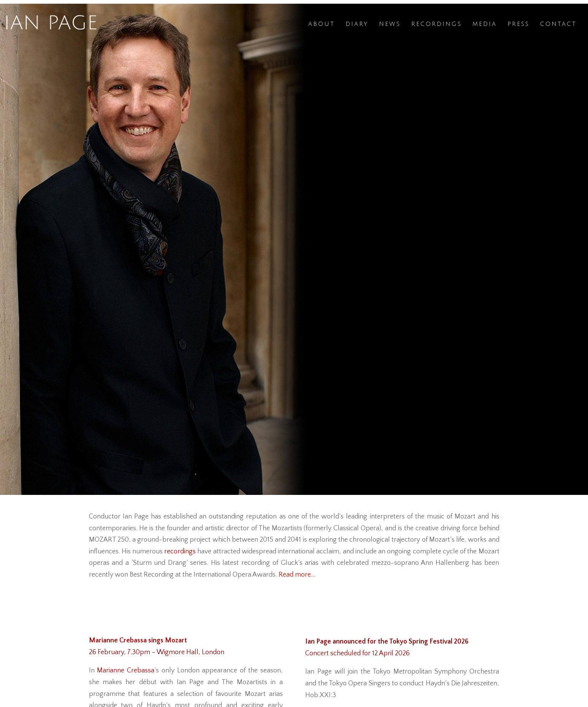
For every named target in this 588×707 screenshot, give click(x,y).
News (390, 24)
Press (518, 24)
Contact (558, 24)
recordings (180, 552)
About (322, 24)
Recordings (437, 24)
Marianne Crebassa (126, 671)
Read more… (297, 575)
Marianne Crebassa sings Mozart (138, 640)
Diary (357, 24)
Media (485, 24)
